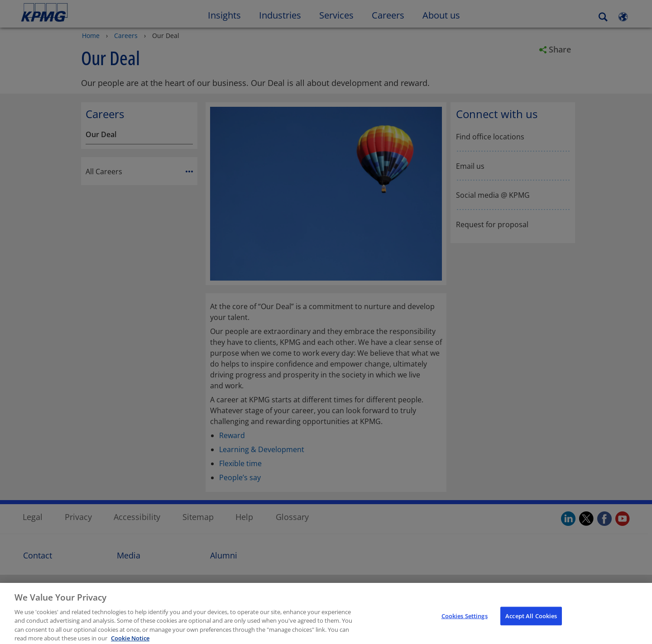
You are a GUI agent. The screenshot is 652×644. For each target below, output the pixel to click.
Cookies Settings (465, 621)
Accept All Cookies (531, 621)
